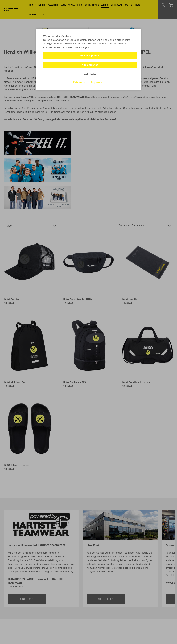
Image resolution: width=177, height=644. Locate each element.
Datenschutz (80, 82)
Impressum (98, 82)
